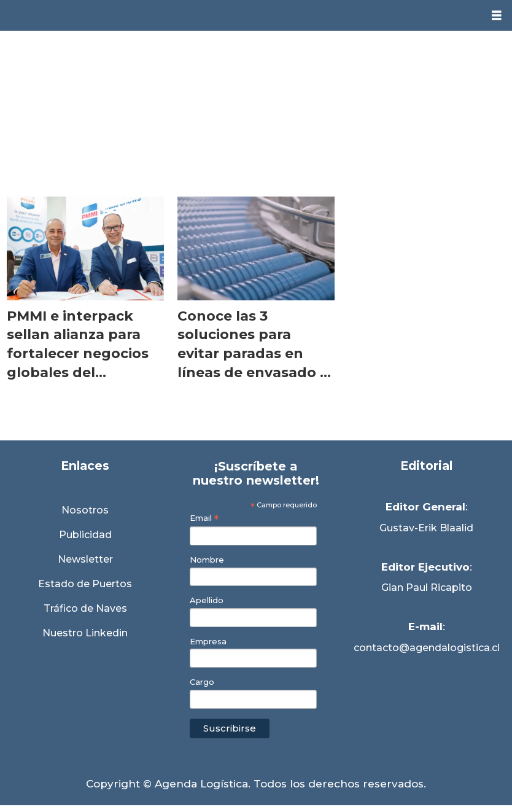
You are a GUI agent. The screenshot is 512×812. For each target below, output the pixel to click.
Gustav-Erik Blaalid (426, 528)
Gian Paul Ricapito (427, 588)
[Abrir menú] (497, 16)
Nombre (207, 560)
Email (204, 518)
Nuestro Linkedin (85, 633)
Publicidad (85, 535)
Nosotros (85, 510)
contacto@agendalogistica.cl (427, 648)
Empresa (208, 642)
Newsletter (85, 559)
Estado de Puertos (85, 584)
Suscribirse (230, 728)
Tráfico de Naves (85, 608)
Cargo (202, 682)
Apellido (207, 600)
